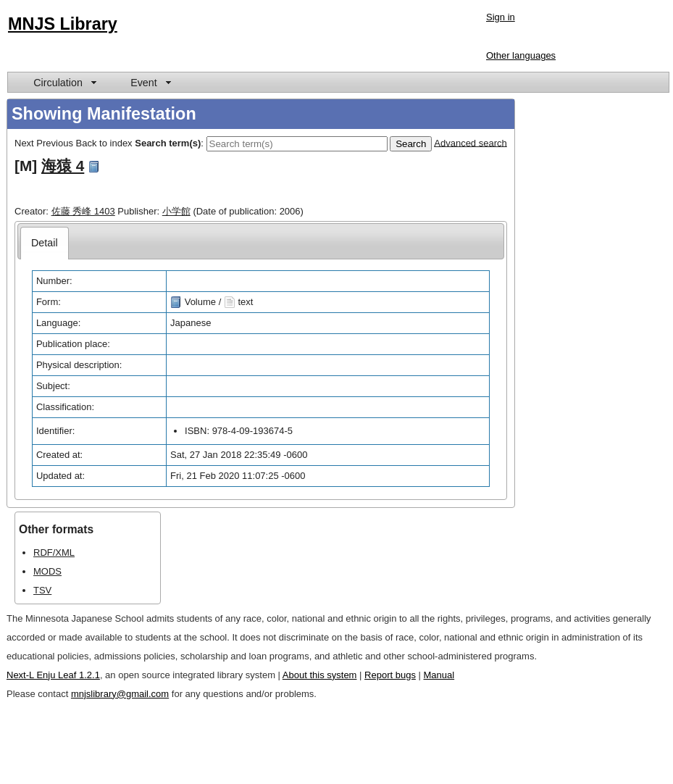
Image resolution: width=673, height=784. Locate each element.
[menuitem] (64, 82)
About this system (320, 675)
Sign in (501, 17)
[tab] (45, 243)
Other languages (521, 55)
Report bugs (390, 675)
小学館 (176, 211)
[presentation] (45, 243)
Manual (439, 675)
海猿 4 (63, 166)
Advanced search (470, 142)
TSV (42, 590)
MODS (47, 571)
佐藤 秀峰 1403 (83, 211)
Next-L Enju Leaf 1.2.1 (53, 675)
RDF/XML (54, 552)
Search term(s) (168, 142)
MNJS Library (63, 24)
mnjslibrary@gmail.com (120, 694)
